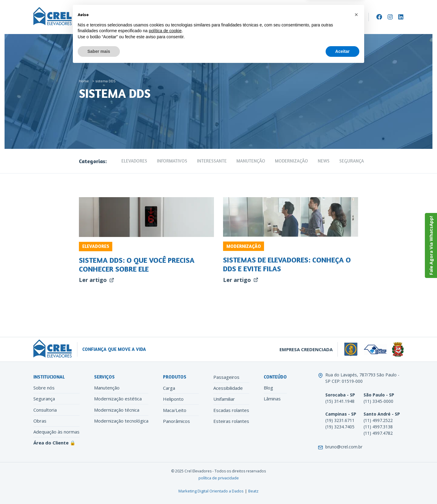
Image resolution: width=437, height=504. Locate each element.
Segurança (352, 161)
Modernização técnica (117, 410)
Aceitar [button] (342, 487)
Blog (268, 388)
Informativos (172, 161)
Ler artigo (97, 280)
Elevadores (121, 17)
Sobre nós (44, 388)
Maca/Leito (175, 410)
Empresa (89, 17)
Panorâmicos (176, 421)
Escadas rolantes (231, 410)
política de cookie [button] (165, 467)
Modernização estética (118, 399)
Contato (254, 17)
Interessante (212, 161)
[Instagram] (390, 17)
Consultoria (45, 410)
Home (84, 81)
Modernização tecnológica (121, 421)
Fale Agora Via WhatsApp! (431, 245)
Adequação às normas (56, 432)
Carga (169, 388)
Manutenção (155, 17)
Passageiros (226, 377)
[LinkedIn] (401, 17)
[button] (356, 451)
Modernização (190, 17)
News (324, 161)
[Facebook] (379, 17)
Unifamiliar (224, 399)
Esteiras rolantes (231, 421)
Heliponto (173, 399)
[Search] (362, 17)
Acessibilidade (228, 388)
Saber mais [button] (99, 487)
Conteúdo (225, 17)
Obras (40, 421)
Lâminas (272, 399)
